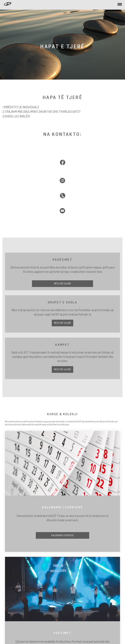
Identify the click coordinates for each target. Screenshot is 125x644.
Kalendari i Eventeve (63, 535)
